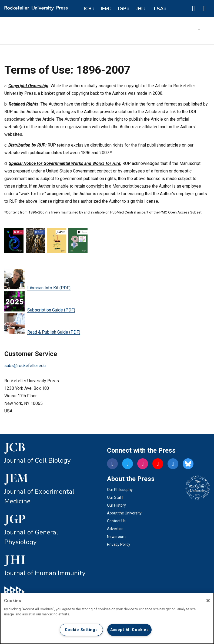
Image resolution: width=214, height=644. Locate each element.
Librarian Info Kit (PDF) (37, 280)
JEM (105, 9)
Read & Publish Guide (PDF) (42, 324)
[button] (193, 9)
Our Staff (115, 497)
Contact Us (116, 521)
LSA (159, 9)
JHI (139, 9)
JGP (122, 9)
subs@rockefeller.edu (25, 366)
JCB (87, 9)
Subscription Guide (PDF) (40, 302)
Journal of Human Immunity (45, 573)
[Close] (208, 601)
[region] (107, 618)
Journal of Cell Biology (37, 460)
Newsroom (116, 537)
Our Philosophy (120, 490)
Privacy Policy (119, 544)
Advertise (115, 529)
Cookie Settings (81, 630)
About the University (124, 513)
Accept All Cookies (130, 630)
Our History (116, 505)
